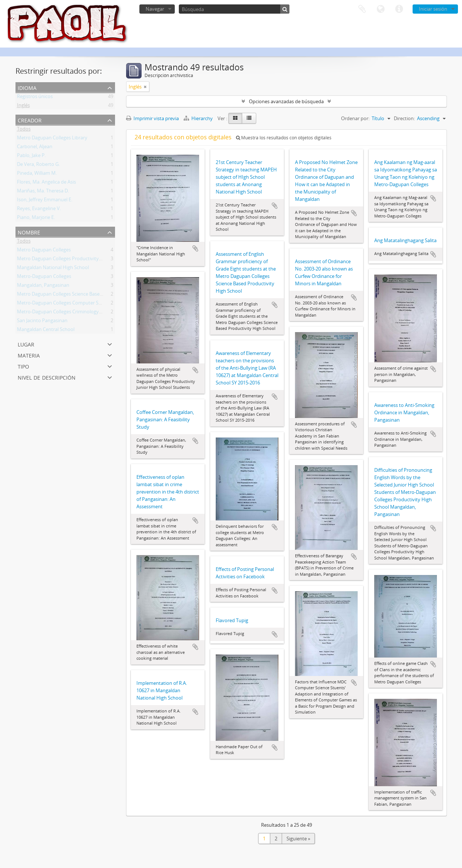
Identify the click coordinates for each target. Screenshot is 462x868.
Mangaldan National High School (53, 269)
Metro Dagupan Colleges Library (52, 139)
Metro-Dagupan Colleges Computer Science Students (75, 304)
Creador (30, 120)
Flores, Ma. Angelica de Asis (46, 183)
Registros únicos (35, 98)
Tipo (23, 366)
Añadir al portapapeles (195, 248)
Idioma (381, 9)
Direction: (404, 118)
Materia (29, 355)
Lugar (26, 344)
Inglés (23, 107)
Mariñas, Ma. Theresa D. (43, 192)
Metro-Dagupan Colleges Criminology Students (68, 313)
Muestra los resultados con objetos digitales (284, 138)
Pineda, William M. (37, 174)
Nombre (29, 232)
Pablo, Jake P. (31, 157)
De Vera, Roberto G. (38, 165)
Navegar (155, 9)
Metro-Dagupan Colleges (44, 278)
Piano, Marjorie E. (36, 219)
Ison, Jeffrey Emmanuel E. (45, 201)
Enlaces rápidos (399, 9)
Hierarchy (199, 118)
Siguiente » (298, 839)
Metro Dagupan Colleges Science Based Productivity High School (87, 295)
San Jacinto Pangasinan (42, 322)
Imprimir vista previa (152, 118)
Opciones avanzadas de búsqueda (286, 101)
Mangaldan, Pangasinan (43, 286)
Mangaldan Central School (46, 331)
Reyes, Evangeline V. (39, 210)
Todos (24, 130)
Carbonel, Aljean (35, 148)
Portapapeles (362, 9)
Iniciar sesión (433, 9)
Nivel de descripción (47, 377)
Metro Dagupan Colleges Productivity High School (72, 260)
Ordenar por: (355, 118)
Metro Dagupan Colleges (44, 251)
